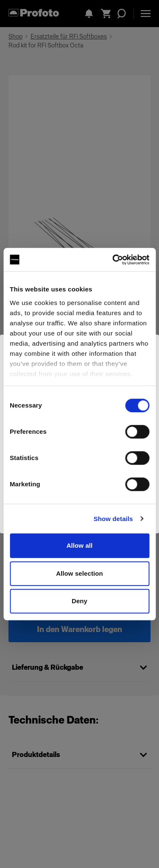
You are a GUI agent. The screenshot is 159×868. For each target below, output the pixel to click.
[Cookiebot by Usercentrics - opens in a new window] (113, 260)
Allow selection (79, 573)
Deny (79, 601)
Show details (113, 519)
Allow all (80, 545)
